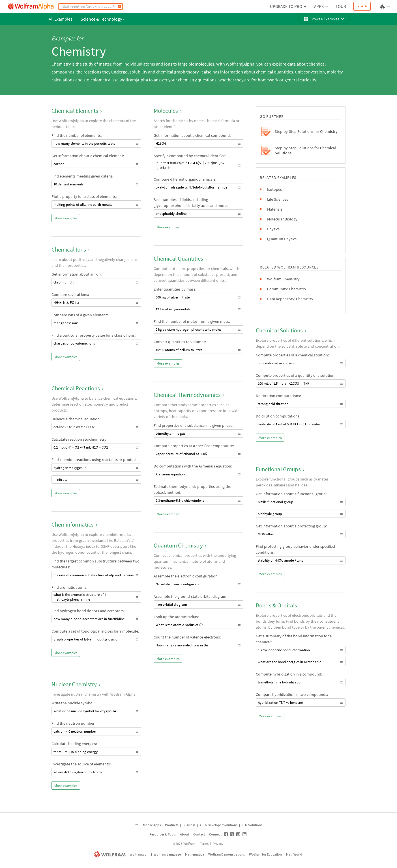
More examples (66, 218)
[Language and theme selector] (386, 7)
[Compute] (119, 7)
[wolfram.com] (110, 854)
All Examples (62, 19)
